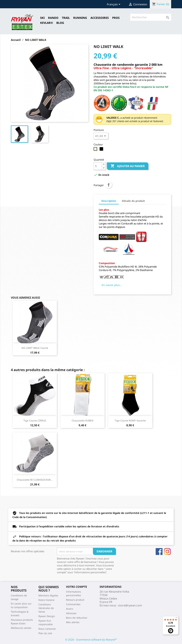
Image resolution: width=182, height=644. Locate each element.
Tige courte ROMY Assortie (130, 421)
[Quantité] (98, 166)
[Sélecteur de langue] (114, 5)
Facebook (159, 552)
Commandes (73, 604)
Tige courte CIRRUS (35, 421)
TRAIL (66, 18)
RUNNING (80, 18)
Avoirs (70, 609)
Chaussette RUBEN (83, 421)
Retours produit (75, 600)
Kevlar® (47, 23)
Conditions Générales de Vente (46, 608)
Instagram (167, 552)
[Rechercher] (151, 17)
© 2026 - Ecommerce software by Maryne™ (91, 640)
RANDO (53, 18)
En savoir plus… (112, 285)
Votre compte (77, 587)
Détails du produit (133, 201)
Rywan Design (47, 616)
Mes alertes (73, 622)
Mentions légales (48, 595)
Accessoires (100, 18)
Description (109, 201)
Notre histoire (46, 600)
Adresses (71, 613)
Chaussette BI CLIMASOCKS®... (35, 480)
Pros (116, 18)
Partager (109, 185)
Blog (60, 23)
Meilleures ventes (21, 628)
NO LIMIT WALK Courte (35, 348)
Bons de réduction (77, 618)
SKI (42, 18)
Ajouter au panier (128, 166)
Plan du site (45, 633)
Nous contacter (47, 629)
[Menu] (176, 618)
